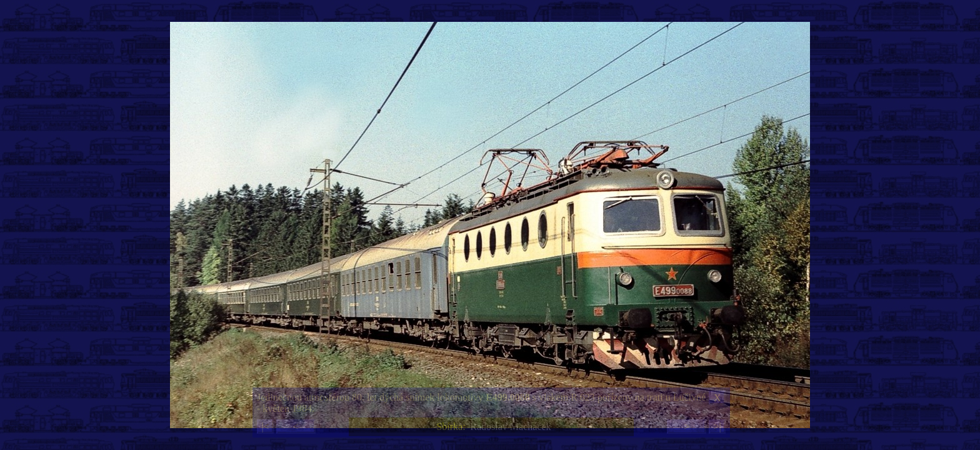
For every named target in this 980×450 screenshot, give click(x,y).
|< (265, 427)
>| (717, 427)
